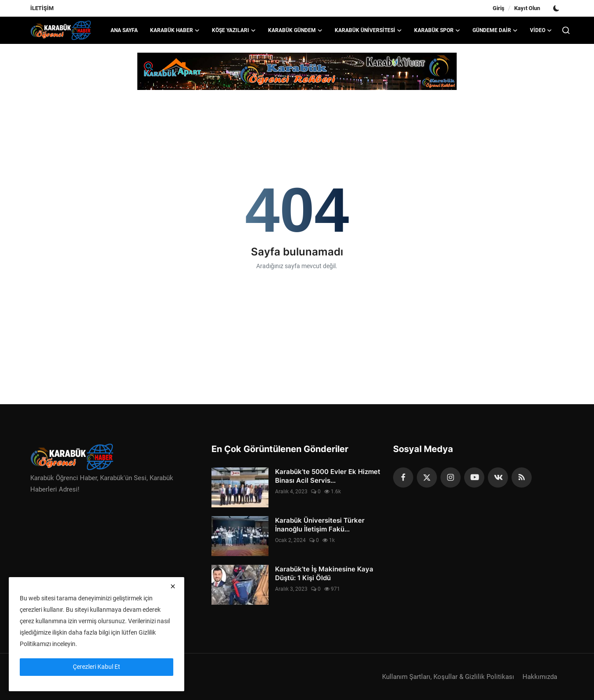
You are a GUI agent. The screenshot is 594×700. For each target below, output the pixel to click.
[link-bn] (297, 71)
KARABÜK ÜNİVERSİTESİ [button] (368, 30)
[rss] (522, 477)
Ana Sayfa (124, 30)
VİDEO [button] (541, 30)
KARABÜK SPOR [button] (437, 30)
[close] (173, 586)
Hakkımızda (540, 677)
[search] (566, 30)
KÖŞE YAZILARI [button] (234, 30)
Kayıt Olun (527, 8)
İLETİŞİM (42, 8)
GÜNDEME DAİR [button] (495, 30)
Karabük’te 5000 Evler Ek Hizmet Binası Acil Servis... (328, 476)
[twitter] (427, 477)
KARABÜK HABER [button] (175, 30)
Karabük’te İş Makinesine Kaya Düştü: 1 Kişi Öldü (324, 573)
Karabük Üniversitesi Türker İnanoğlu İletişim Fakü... (320, 525)
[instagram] (451, 477)
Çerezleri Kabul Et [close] (97, 667)
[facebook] (403, 477)
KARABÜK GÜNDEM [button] (295, 30)
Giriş (499, 8)
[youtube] (474, 477)
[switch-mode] (556, 8)
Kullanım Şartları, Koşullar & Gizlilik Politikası (448, 677)
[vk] (498, 477)
